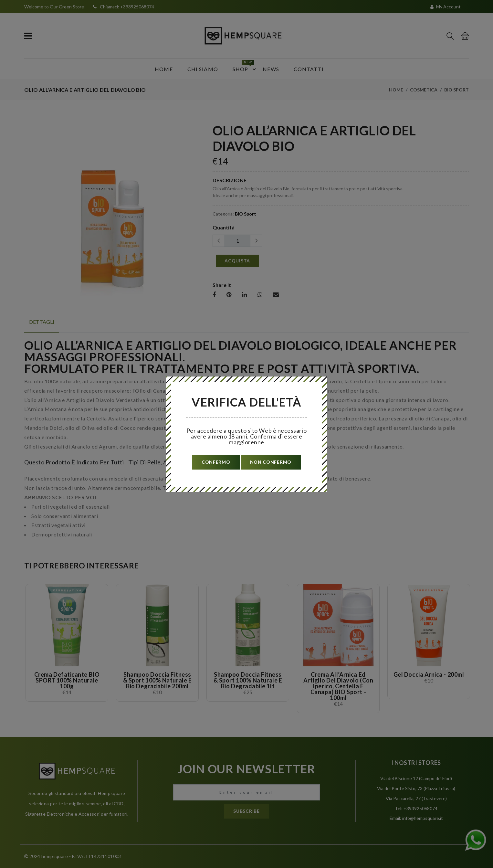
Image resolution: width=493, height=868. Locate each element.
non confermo (271, 462)
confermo (216, 462)
